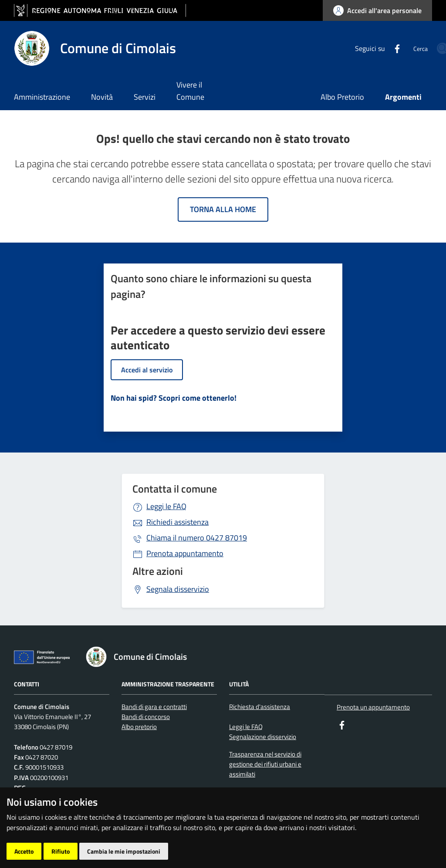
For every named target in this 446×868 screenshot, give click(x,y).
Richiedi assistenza (177, 522)
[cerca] (422, 48)
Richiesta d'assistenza (260, 707)
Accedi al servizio (147, 370)
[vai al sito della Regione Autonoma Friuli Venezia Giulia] (100, 11)
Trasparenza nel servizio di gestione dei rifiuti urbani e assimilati (265, 764)
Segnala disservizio (178, 589)
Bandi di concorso (146, 717)
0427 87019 (197, 538)
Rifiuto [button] (61, 851)
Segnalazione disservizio (263, 737)
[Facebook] (366, 48)
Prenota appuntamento (185, 553)
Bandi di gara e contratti (154, 707)
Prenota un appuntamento (373, 707)
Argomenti (403, 97)
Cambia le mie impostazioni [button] (124, 851)
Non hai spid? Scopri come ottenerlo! (174, 398)
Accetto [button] (24, 851)
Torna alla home (223, 209)
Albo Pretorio (342, 97)
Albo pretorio (139, 727)
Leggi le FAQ (166, 506)
